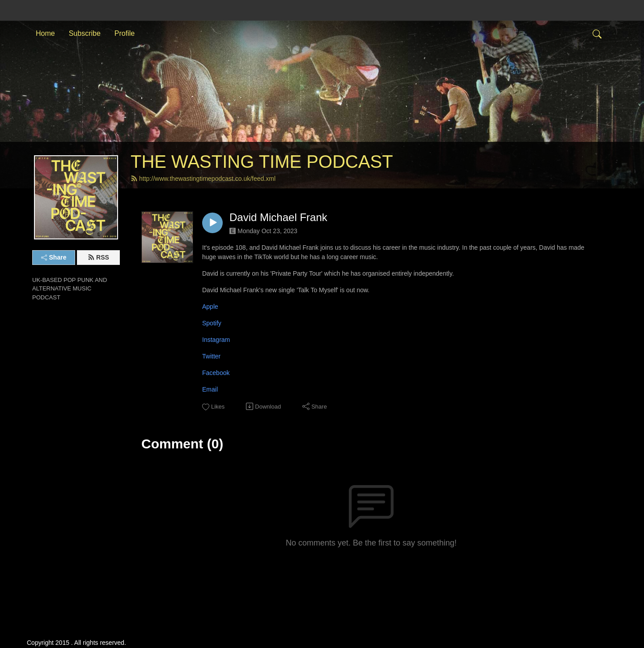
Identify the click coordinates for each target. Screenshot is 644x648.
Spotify (212, 323)
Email (210, 389)
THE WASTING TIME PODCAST (262, 162)
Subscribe (85, 33)
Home (45, 33)
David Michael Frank (278, 217)
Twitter (211, 356)
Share (54, 257)
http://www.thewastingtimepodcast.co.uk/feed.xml (203, 179)
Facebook (216, 373)
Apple (210, 307)
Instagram (216, 340)
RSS (98, 257)
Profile (125, 33)
